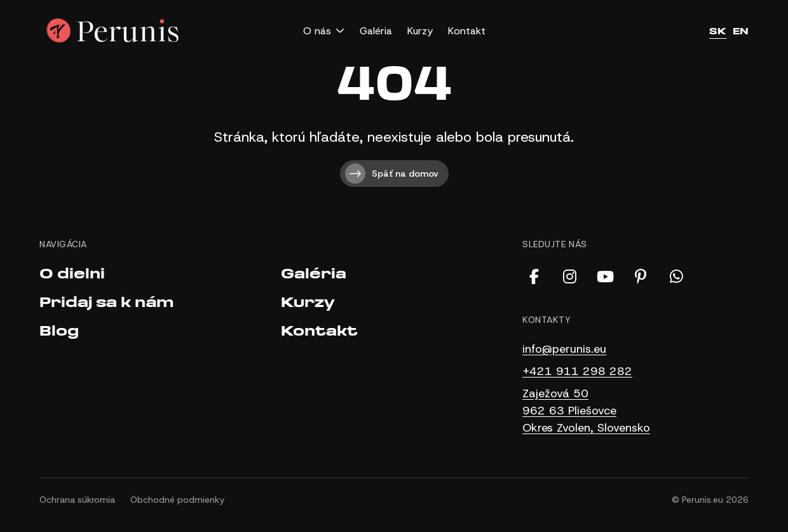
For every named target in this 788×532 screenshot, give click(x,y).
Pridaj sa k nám (106, 303)
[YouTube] (605, 276)
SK (718, 31)
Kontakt (467, 31)
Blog (59, 331)
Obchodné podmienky (177, 500)
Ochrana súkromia (77, 500)
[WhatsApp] (676, 276)
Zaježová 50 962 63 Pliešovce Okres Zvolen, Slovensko (586, 411)
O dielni (72, 274)
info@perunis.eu (564, 349)
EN (741, 31)
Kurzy (420, 31)
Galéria (376, 31)
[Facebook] (534, 276)
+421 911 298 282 (577, 371)
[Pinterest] (641, 276)
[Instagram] (569, 276)
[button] (324, 31)
